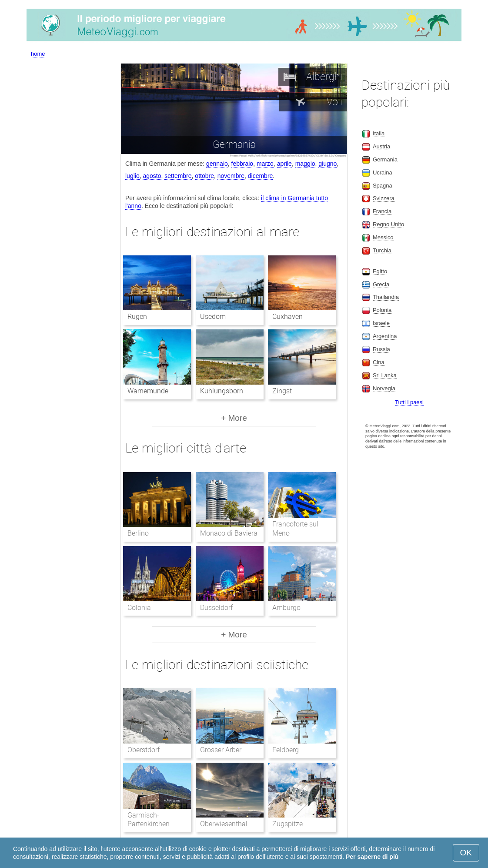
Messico (383, 237)
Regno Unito (388, 224)
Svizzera (384, 198)
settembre (178, 176)
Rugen (137, 317)
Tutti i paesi (409, 402)
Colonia (139, 608)
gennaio (217, 164)
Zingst (282, 391)
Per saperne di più (372, 857)
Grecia (381, 284)
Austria (381, 146)
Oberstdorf (144, 750)
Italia (379, 133)
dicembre (261, 176)
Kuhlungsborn (222, 391)
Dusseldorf (216, 608)
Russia (381, 349)
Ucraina (383, 173)
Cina (379, 362)
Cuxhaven (287, 317)
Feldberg (286, 750)
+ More (234, 418)
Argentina (385, 336)
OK (466, 853)
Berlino (138, 533)
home (38, 54)
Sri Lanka (385, 375)
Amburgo (286, 608)
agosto (152, 176)
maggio (305, 164)
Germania (385, 159)
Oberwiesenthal (224, 824)
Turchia (382, 250)
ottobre (204, 176)
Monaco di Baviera (229, 533)
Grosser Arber (221, 750)
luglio (132, 176)
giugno (328, 164)
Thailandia (386, 297)
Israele (381, 323)
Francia (382, 211)
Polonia (382, 310)
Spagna (383, 186)
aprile (284, 164)
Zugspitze (287, 824)
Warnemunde (148, 391)
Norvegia (384, 388)
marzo (265, 164)
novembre (231, 176)
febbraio (242, 164)
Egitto (380, 271)
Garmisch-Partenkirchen (149, 820)
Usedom (213, 317)
